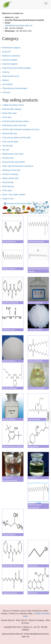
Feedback (48, 416)
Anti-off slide (8, 146)
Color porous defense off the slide (16, 138)
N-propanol (33, 566)
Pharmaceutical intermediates (15, 88)
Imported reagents (10, 64)
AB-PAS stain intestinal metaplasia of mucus (21, 129)
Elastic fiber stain (9, 113)
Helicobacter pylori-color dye (14, 125)
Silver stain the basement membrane (18, 166)
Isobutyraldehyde (36, 303)
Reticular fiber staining (12, 109)
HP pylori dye (8, 158)
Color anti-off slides (10, 142)
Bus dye (6, 150)
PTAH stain (7, 190)
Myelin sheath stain (10, 178)
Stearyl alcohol (9, 269)
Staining (6, 72)
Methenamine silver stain (13, 154)
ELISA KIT (7, 52)
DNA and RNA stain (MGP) (14, 162)
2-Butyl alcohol (9, 535)
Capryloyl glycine (10, 593)
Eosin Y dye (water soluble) (14, 195)
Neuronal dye (8, 182)
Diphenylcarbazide (10, 303)
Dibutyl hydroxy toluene (13, 446)
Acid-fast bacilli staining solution (16, 121)
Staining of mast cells (11, 170)
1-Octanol (32, 478)
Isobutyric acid (9, 330)
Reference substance (11, 56)
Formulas (6, 92)
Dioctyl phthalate (10, 388)
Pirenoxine (33, 593)
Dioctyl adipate (9, 419)
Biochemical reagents (11, 48)
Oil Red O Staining (10, 174)
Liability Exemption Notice (13, 105)
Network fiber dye (10, 133)
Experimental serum (11, 76)
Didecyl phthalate (36, 361)
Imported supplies (10, 60)
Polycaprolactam (35, 330)
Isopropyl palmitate (36, 242)
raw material (7, 84)
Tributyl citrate (34, 419)
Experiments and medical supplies (17, 68)
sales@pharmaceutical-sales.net (19, 26)
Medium (6, 80)
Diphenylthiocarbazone (12, 566)
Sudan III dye (8, 199)
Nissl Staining (8, 186)
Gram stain (7, 117)
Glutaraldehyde (9, 242)
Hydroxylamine (9, 361)
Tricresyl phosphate (37, 388)
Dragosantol (33, 446)
